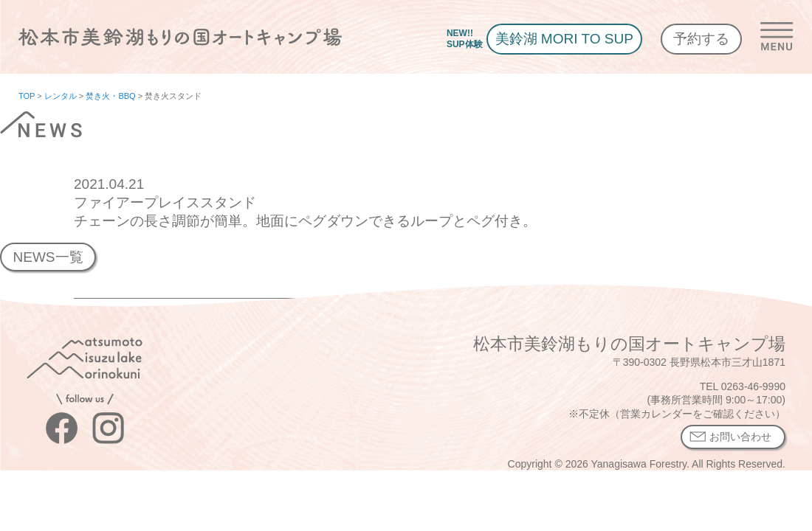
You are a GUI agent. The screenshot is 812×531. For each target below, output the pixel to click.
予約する (701, 39)
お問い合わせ (740, 437)
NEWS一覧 (48, 257)
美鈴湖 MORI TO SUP (564, 39)
